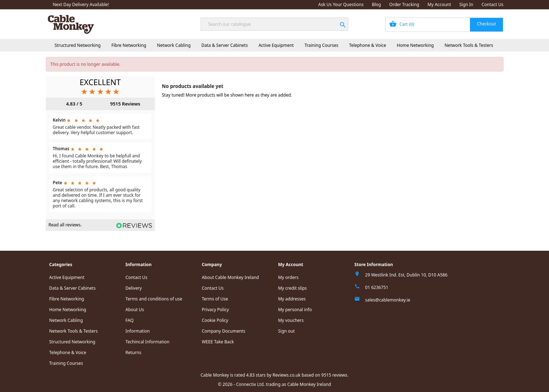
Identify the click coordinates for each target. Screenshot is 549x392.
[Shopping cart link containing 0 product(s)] (444, 25)
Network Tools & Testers (469, 45)
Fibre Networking (129, 45)
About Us (135, 310)
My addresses (292, 299)
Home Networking (415, 45)
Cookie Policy (215, 320)
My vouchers (291, 320)
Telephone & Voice (368, 45)
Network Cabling (174, 45)
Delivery (134, 288)
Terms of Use (215, 299)
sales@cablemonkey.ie (388, 300)
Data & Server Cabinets (225, 45)
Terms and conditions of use (154, 299)
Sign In (466, 4)
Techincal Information (148, 342)
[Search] (274, 24)
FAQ (130, 320)
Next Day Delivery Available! (81, 4)
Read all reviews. (65, 225)
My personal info (295, 310)
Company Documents (224, 331)
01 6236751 (377, 287)
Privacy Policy (215, 310)
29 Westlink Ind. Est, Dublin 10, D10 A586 (406, 275)
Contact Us (492, 4)
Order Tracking (404, 4)
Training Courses (321, 45)
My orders (288, 277)
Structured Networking (78, 45)
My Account (439, 4)
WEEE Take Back (218, 342)
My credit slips (292, 288)
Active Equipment (276, 45)
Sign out (286, 331)
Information (138, 331)
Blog (377, 4)
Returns (133, 352)
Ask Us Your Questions (341, 4)
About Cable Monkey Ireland (230, 277)
